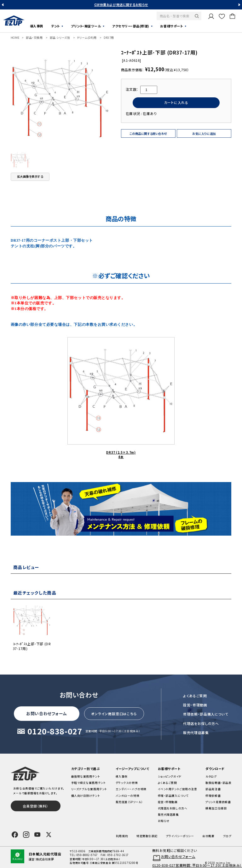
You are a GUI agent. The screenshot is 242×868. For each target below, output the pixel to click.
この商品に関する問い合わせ (148, 134)
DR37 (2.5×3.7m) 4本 (121, 398)
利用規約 (122, 836)
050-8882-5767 (87, 855)
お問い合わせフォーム (46, 713)
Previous (3, 5)
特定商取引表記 (147, 836)
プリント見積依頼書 (218, 802)
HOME (15, 38)
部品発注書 (213, 789)
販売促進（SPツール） (129, 802)
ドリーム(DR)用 (87, 38)
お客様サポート (171, 26)
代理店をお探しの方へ (201, 723)
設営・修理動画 (195, 705)
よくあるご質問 (195, 696)
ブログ (227, 836)
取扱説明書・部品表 (218, 783)
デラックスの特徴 (127, 783)
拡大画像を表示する (30, 176)
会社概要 (208, 836)
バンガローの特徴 (127, 796)
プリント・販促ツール (86, 26)
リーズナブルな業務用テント (89, 789)
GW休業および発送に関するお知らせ (121, 5)
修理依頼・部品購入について (206, 714)
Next (239, 5)
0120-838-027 (55, 732)
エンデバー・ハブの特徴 (131, 789)
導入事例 (37, 26)
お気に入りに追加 (204, 134)
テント (55, 26)
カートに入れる (176, 102)
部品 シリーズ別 (60, 38)
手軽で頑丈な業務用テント (89, 783)
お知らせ (164, 821)
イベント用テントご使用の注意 (178, 789)
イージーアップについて (133, 769)
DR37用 (109, 38)
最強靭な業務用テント (86, 776)
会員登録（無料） (36, 806)
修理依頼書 (213, 796)
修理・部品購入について (173, 796)
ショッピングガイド (170, 776)
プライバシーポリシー (180, 836)
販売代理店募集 (196, 733)
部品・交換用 (34, 38)
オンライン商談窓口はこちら (114, 714)
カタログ (211, 776)
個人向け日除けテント (86, 796)
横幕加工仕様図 (216, 808)
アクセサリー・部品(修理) (131, 26)
